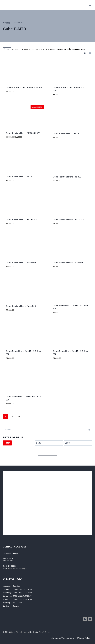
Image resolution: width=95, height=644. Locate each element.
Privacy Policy (84, 638)
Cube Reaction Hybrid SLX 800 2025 (23, 133)
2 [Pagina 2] (12, 416)
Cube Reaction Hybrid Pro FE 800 (22, 219)
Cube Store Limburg (20, 632)
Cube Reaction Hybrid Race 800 (21, 263)
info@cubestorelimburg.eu (18, 569)
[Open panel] (7, 49)
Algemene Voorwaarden (63, 638)
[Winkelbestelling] (74, 49)
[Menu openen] (90, 5)
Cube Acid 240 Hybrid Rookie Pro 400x (24, 87)
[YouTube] (90, 619)
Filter (7, 443)
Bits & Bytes (45, 632)
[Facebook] (85, 619)
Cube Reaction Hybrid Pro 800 (67, 134)
